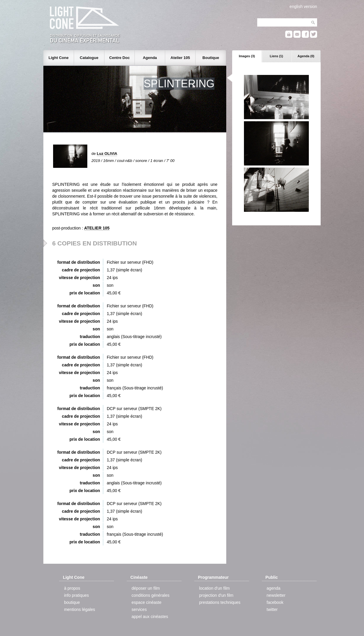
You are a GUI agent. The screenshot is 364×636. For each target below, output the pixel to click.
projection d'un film (216, 595)
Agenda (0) (306, 56)
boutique (72, 602)
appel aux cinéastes (150, 617)
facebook (275, 602)
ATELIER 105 (97, 228)
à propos (72, 588)
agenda (274, 588)
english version (303, 6)
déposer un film (146, 588)
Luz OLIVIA (107, 154)
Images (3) (247, 56)
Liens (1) (276, 56)
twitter (272, 609)
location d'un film (214, 588)
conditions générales (150, 595)
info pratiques (76, 595)
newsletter (276, 595)
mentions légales (79, 609)
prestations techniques (220, 602)
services (139, 609)
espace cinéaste (146, 602)
